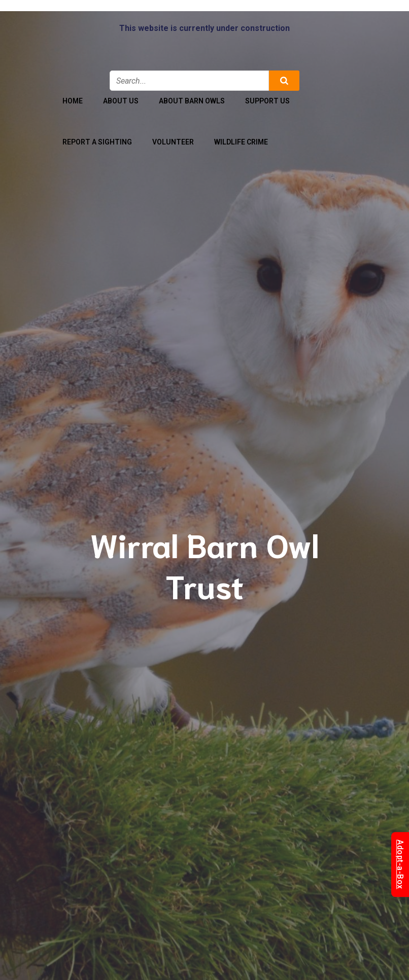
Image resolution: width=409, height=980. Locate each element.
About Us (121, 101)
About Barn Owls (192, 101)
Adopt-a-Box (400, 864)
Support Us (267, 101)
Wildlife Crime (241, 142)
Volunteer (173, 142)
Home (73, 101)
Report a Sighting (97, 142)
